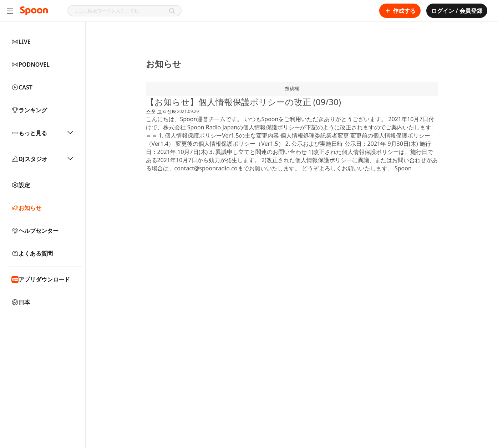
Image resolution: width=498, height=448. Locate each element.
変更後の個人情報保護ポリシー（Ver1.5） (230, 144)
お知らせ (26, 208)
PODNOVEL (31, 65)
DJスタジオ (43, 159)
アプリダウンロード (41, 279)
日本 (21, 302)
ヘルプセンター (35, 231)
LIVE (21, 42)
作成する (400, 11)
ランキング (29, 110)
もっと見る (43, 133)
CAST (22, 87)
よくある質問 (32, 253)
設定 (21, 185)
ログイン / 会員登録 (457, 11)
